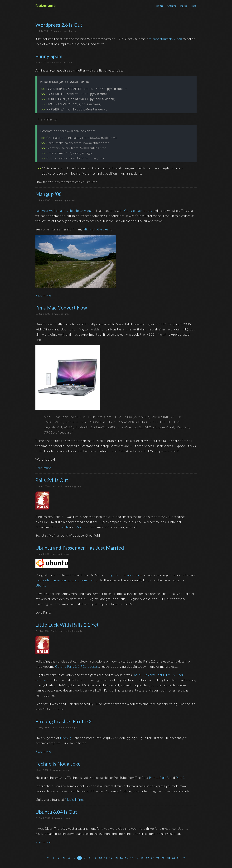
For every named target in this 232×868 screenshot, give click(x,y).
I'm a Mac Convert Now (61, 308)
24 (173, 858)
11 (106, 858)
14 (121, 858)
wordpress (70, 31)
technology (70, 486)
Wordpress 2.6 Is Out (59, 25)
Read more (43, 295)
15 (126, 858)
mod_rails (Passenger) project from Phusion (67, 580)
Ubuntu (41, 585)
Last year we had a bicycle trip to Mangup (65, 210)
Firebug (66, 738)
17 (137, 858)
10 (100, 858)
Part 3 (180, 777)
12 (111, 858)
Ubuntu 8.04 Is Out (56, 812)
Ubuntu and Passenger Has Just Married (80, 548)
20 (152, 858)
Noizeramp (46, 5)
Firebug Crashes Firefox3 (63, 721)
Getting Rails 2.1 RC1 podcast (77, 666)
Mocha (80, 527)
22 (163, 858)
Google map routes (138, 210)
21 (158, 858)
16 (132, 858)
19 (147, 858)
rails (79, 486)
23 (168, 858)
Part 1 (154, 777)
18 (142, 858)
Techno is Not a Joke (58, 764)
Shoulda (63, 527)
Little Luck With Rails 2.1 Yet (67, 625)
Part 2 (164, 777)
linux (66, 554)
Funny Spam (49, 56)
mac (67, 314)
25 (179, 858)
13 (116, 858)
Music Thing (74, 799)
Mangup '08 (49, 194)
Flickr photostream (97, 229)
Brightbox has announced (125, 575)
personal (68, 62)
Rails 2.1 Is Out (52, 480)
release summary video (165, 39)
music (66, 770)
